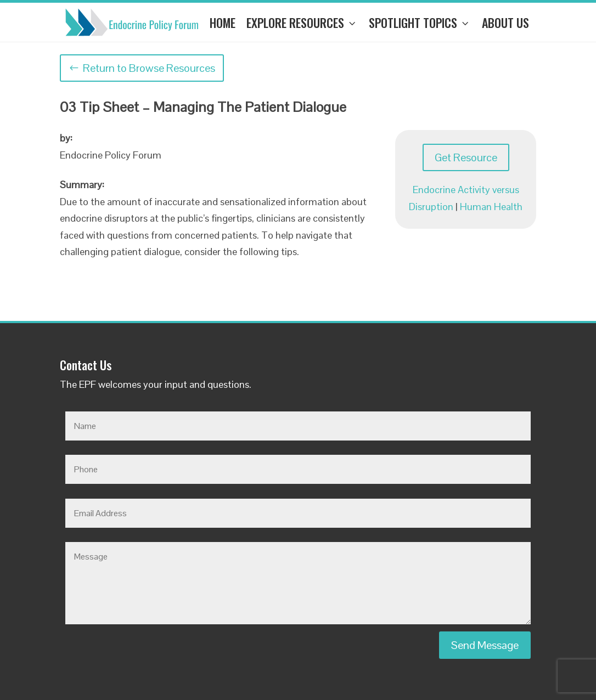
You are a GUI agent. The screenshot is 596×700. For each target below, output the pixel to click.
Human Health (491, 207)
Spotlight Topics (420, 22)
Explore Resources (302, 22)
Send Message (485, 645)
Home (223, 22)
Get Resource (466, 157)
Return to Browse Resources (149, 68)
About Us (505, 22)
